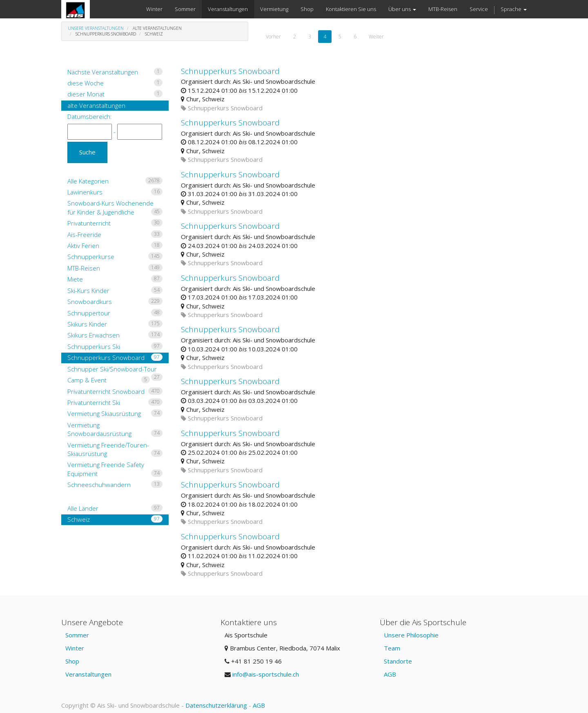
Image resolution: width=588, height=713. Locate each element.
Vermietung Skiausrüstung (115, 413)
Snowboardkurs (115, 302)
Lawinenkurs (115, 192)
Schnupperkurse (115, 257)
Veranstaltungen (88, 674)
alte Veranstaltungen (96, 105)
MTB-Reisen (115, 268)
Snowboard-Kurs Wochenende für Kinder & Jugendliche (115, 207)
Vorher (273, 37)
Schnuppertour (115, 313)
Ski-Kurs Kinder (115, 291)
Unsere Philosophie (411, 635)
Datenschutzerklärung (216, 705)
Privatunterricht (115, 223)
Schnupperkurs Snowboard (115, 358)
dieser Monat (115, 94)
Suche (87, 152)
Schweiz (115, 519)
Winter (75, 648)
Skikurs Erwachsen (115, 335)
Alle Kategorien (115, 181)
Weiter (376, 37)
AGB (390, 674)
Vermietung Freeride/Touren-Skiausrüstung (115, 449)
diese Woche (115, 83)
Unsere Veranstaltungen (96, 28)
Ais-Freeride (115, 235)
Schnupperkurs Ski (115, 346)
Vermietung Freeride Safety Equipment (115, 469)
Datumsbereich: (90, 116)
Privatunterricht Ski (115, 402)
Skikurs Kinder (115, 324)
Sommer (77, 635)
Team (392, 648)
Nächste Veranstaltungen (115, 72)
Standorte (398, 661)
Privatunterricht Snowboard (115, 391)
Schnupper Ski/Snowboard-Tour (115, 370)
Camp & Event (109, 380)
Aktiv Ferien (115, 246)
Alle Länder (115, 508)
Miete (115, 279)
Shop (72, 661)
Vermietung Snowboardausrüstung (115, 429)
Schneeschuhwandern (115, 485)
